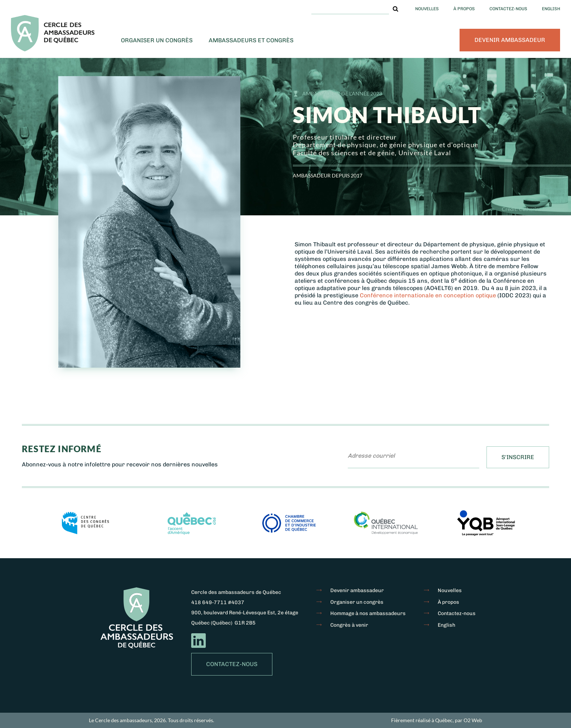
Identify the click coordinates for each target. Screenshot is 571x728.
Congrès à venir (349, 625)
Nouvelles (427, 9)
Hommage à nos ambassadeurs (368, 613)
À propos (464, 9)
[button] (395, 9)
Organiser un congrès (157, 40)
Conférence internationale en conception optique (428, 295)
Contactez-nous (508, 9)
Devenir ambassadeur (510, 40)
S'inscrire (518, 457)
